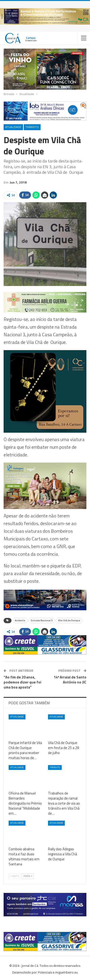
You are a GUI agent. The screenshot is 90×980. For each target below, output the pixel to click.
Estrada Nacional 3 (42, 620)
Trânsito (32, 127)
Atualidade (13, 127)
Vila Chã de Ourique (69, 620)
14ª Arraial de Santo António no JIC (70, 680)
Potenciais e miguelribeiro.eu (58, 972)
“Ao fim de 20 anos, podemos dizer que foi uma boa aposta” (22, 682)
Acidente (20, 620)
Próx (28, 876)
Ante (15, 876)
